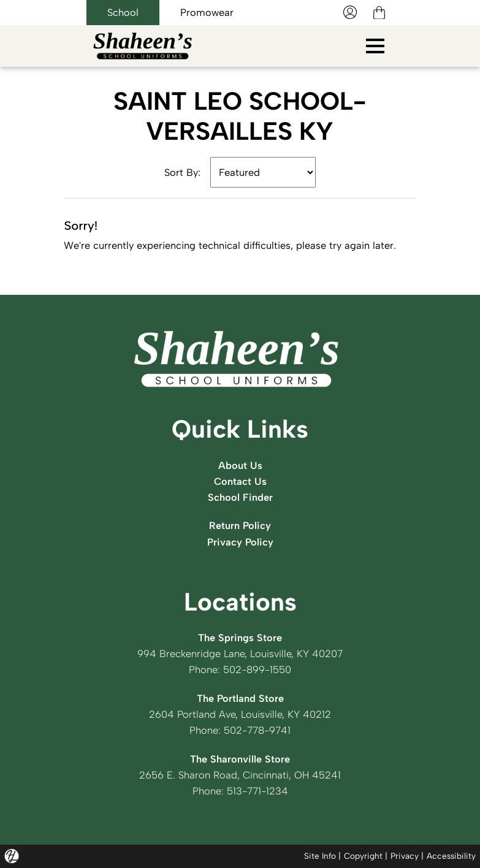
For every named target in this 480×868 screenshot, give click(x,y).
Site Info (320, 856)
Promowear (207, 12)
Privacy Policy (240, 542)
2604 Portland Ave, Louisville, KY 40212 (240, 714)
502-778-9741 (257, 730)
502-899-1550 (257, 669)
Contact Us (240, 481)
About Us (240, 465)
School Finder (240, 497)
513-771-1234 (257, 791)
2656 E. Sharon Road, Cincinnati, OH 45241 (240, 775)
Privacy (405, 856)
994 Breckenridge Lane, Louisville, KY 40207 (240, 653)
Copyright (363, 856)
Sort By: (182, 172)
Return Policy (240, 525)
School (123, 12)
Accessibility (451, 856)
